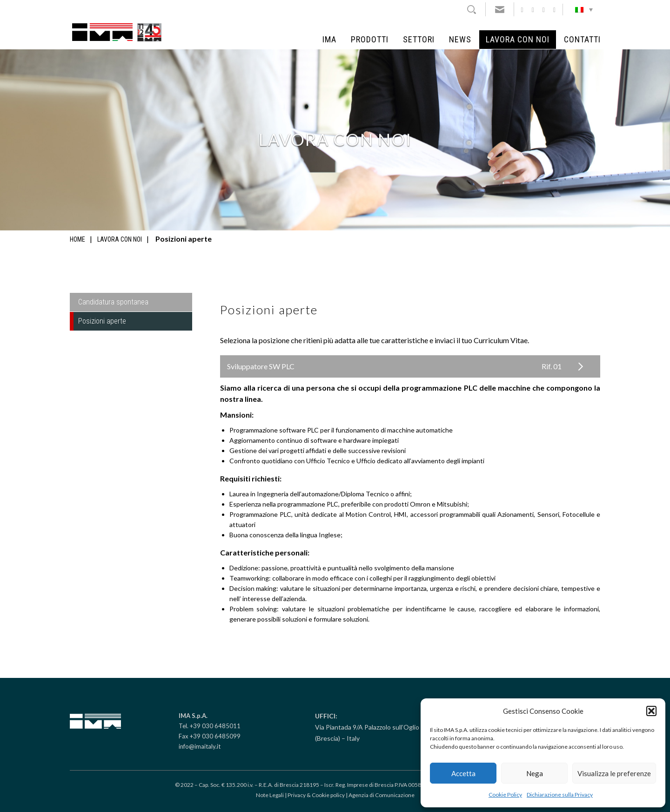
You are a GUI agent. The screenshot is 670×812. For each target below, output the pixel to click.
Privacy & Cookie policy (316, 795)
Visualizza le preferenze (614, 773)
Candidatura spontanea (113, 302)
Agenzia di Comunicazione (382, 795)
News (460, 40)
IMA (329, 40)
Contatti (582, 40)
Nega (535, 773)
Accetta (463, 773)
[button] (651, 711)
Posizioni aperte (102, 321)
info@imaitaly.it (200, 746)
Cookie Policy (505, 795)
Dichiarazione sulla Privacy (560, 795)
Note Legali (270, 795)
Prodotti (370, 40)
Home (77, 239)
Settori (419, 40)
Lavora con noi (518, 40)
